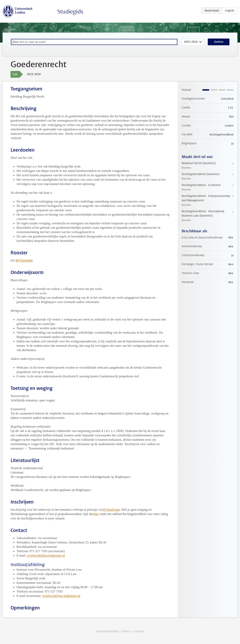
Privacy (126, 631)
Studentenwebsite (107, 631)
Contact (140, 631)
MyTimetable (24, 260)
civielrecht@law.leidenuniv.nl (46, 555)
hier (96, 514)
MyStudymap (111, 510)
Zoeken (219, 42)
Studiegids (70, 12)
